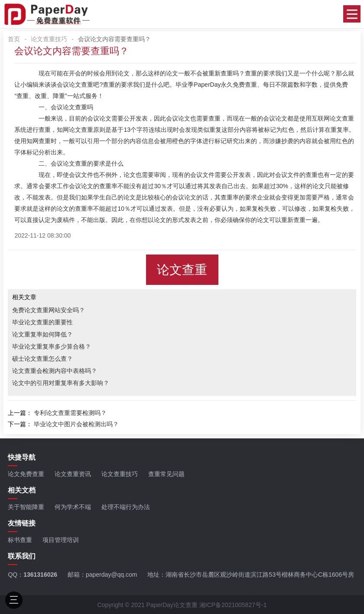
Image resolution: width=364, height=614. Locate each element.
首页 (14, 39)
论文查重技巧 (49, 39)
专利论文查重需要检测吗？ (70, 413)
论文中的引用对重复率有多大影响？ (61, 383)
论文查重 (182, 270)
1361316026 (40, 575)
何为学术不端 (73, 507)
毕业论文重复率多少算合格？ (52, 346)
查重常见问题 (166, 474)
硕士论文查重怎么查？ (42, 359)
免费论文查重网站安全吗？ (49, 310)
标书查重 (20, 540)
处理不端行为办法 (126, 507)
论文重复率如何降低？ (42, 334)
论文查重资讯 (73, 474)
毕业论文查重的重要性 (42, 322)
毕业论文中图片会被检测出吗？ (76, 424)
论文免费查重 (26, 474)
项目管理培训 (61, 540)
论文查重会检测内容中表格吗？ (55, 371)
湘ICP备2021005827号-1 (233, 605)
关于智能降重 (26, 507)
